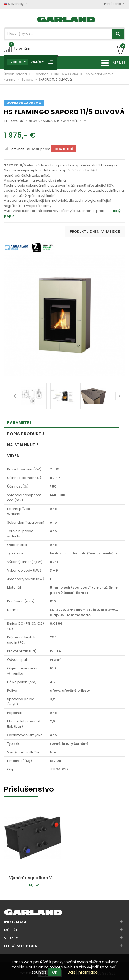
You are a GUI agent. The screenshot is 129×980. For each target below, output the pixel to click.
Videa (13, 456)
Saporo (28, 79)
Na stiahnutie (23, 445)
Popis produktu (25, 434)
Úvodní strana (16, 74)
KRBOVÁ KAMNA (67, 74)
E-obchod (41, 74)
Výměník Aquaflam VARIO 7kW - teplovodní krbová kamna (34, 878)
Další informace (83, 972)
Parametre (20, 423)
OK (55, 972)
